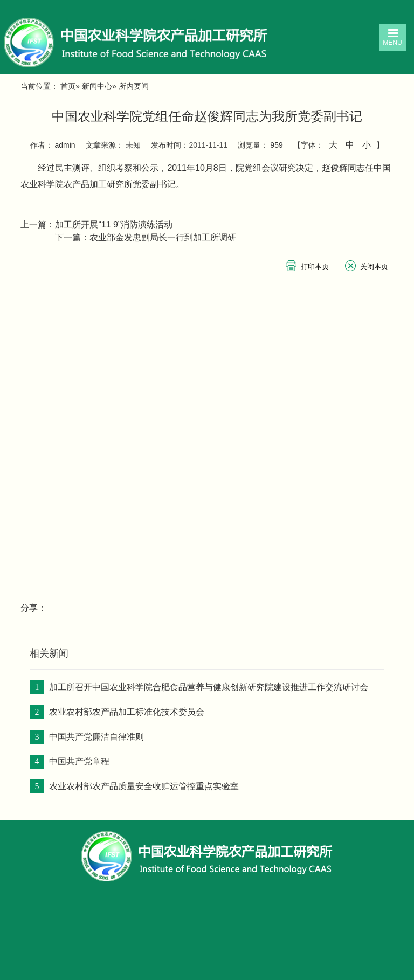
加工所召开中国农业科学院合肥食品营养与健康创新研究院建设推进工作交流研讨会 (209, 687)
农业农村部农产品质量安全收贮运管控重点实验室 (144, 786)
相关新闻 (49, 653)
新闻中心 (97, 86)
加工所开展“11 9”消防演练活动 (114, 225)
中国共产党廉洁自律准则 (96, 737)
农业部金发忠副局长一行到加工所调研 (163, 237)
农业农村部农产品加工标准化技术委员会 (127, 712)
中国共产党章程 (79, 761)
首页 (68, 86)
